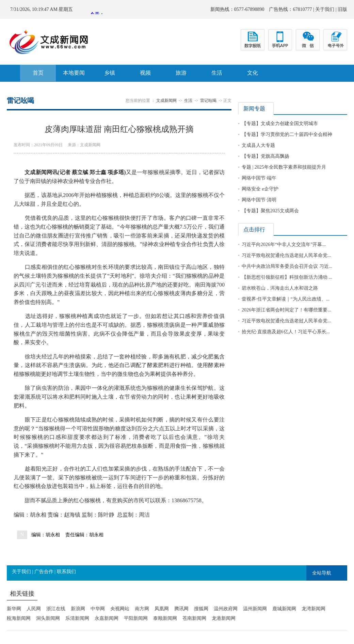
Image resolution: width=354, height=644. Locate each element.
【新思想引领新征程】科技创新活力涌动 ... (287, 277)
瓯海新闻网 (19, 618)
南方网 (142, 609)
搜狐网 (201, 609)
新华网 (14, 609)
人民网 (34, 609)
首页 (38, 73)
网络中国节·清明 (259, 200)
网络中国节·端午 (259, 178)
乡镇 (110, 73)
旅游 (181, 73)
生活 (217, 73)
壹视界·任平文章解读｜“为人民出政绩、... (286, 299)
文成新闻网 (166, 101)
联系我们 (66, 572)
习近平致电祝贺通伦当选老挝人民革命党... (286, 255)
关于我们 (325, 9)
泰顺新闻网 (165, 618)
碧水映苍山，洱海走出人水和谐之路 (280, 288)
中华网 (98, 609)
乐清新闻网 (77, 618)
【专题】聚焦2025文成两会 (270, 211)
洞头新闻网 (48, 618)
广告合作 (44, 572)
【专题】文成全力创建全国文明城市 (280, 124)
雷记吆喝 (208, 101)
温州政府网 (226, 609)
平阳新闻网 (136, 618)
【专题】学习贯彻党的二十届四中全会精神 (287, 134)
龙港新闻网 (224, 618)
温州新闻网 (255, 609)
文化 (253, 73)
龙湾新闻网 (313, 609)
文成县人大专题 (258, 145)
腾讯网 (181, 609)
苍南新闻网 (194, 618)
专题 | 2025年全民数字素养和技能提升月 (284, 167)
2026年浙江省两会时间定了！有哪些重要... (286, 310)
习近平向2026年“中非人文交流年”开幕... (284, 244)
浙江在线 (56, 609)
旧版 (342, 9)
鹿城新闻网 (284, 609)
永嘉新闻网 (107, 618)
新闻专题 (254, 109)
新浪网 (78, 609)
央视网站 (120, 609)
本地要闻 (74, 73)
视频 (145, 73)
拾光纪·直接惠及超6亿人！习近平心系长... (286, 332)
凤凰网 (162, 609)
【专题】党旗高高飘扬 (265, 156)
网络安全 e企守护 (260, 189)
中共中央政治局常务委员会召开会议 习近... (287, 266)
